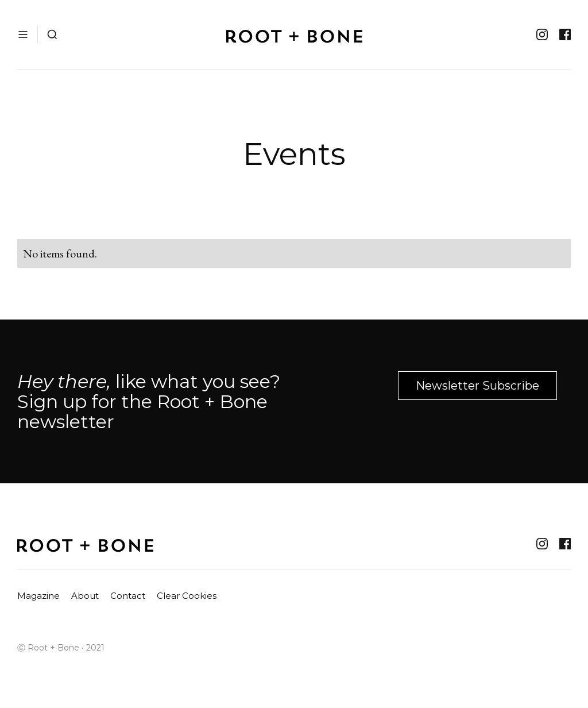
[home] (294, 34)
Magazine (38, 596)
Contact (128, 596)
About (85, 596)
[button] (23, 34)
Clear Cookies (187, 596)
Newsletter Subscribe (477, 386)
